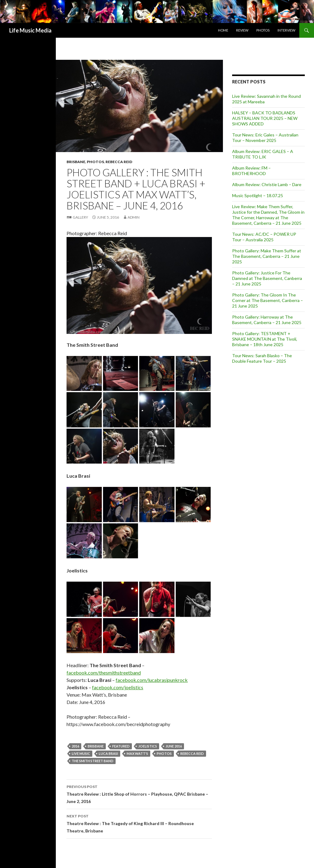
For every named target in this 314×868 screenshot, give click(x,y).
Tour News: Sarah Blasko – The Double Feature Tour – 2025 (262, 358)
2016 (75, 746)
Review (242, 30)
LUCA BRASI (108, 753)
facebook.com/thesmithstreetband (104, 673)
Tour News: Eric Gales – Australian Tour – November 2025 (265, 138)
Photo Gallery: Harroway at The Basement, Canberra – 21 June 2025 (267, 320)
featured (121, 746)
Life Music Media (30, 30)
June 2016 (174, 746)
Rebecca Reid (119, 162)
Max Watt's (137, 753)
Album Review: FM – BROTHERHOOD (251, 171)
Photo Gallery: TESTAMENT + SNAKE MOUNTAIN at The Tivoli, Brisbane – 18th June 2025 (265, 339)
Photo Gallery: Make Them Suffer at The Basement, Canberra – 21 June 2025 (267, 256)
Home (223, 30)
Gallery (80, 217)
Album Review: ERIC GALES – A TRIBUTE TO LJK (263, 154)
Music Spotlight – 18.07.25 (258, 195)
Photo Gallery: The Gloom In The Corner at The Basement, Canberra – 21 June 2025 (268, 300)
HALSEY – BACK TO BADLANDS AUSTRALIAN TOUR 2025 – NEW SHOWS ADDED (265, 118)
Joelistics (148, 746)
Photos (263, 30)
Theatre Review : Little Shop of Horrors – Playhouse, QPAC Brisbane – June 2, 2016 (139, 793)
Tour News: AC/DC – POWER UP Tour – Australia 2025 (264, 237)
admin (134, 217)
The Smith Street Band (93, 761)
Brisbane (76, 162)
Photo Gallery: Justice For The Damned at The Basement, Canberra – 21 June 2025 (267, 278)
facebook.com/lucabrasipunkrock (152, 680)
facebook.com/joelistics (118, 687)
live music (81, 753)
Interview (286, 30)
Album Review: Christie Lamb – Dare (267, 184)
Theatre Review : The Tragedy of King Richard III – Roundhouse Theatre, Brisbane (139, 823)
